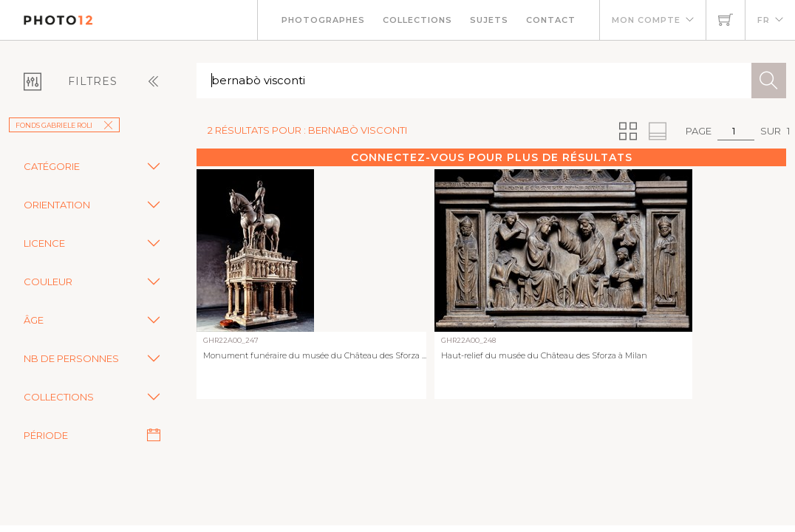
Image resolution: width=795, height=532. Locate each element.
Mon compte (646, 20)
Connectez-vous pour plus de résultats (492, 157)
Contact (551, 20)
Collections (417, 20)
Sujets (489, 20)
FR (764, 20)
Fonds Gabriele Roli (64, 125)
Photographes (323, 20)
